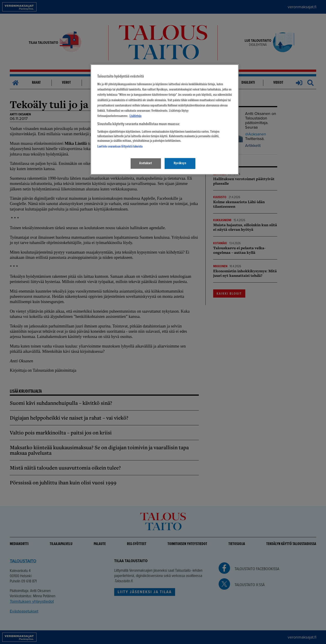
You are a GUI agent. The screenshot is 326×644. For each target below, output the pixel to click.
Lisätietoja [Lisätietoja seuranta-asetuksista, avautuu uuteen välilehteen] (135, 116)
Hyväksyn (180, 163)
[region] (165, 119)
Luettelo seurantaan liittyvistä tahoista (120, 147)
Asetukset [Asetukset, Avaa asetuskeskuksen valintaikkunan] (146, 163)
